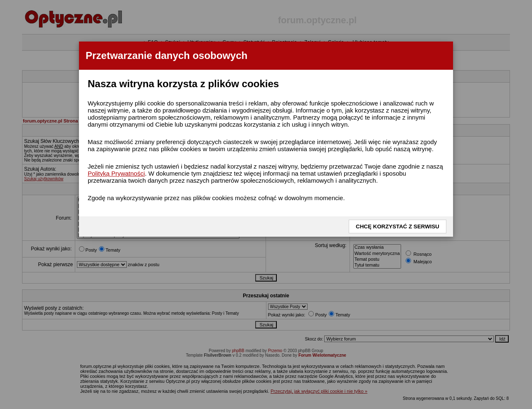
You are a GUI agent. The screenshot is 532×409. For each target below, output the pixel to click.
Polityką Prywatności (116, 173)
